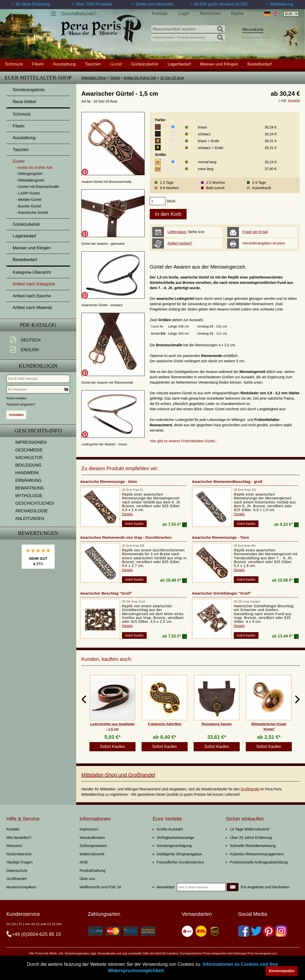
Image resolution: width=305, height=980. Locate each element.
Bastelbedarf (259, 64)
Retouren (14, 846)
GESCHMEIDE (29, 450)
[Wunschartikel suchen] (188, 29)
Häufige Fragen (19, 862)
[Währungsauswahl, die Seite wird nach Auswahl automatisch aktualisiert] (291, 14)
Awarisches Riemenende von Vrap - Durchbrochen (126, 537)
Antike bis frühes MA (140, 78)
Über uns (87, 879)
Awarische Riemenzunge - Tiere (220, 537)
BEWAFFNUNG (30, 488)
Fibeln (38, 64)
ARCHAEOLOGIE (32, 511)
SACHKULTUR (29, 458)
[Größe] (173, 162)
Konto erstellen (17, 398)
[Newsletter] (233, 887)
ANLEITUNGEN (30, 519)
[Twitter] (256, 931)
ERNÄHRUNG (28, 480)
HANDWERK (27, 473)
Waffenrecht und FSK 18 (100, 887)
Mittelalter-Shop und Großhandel (118, 775)
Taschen (93, 64)
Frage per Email (255, 232)
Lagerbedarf (179, 64)
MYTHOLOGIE (29, 496)
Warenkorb (253, 30)
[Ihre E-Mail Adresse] (38, 379)
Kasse (237, 13)
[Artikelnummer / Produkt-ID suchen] (188, 37)
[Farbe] (173, 127)
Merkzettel (210, 13)
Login (184, 13)
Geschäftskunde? (79, 14)
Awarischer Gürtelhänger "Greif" (221, 593)
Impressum (89, 829)
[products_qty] (158, 201)
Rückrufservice (19, 854)
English (30, 350)
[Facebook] (244, 931)
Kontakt (160, 13)
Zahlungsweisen (93, 846)
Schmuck (14, 64)
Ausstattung (64, 64)
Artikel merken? (180, 243)
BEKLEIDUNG (28, 465)
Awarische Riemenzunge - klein (109, 481)
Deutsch (31, 340)
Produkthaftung (93, 870)
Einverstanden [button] (282, 971)
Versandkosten (92, 837)
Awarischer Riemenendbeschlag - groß (227, 481)
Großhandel (250, 789)
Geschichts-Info (38, 431)
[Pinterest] (269, 931)
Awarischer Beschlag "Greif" (106, 593)
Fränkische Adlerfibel (165, 724)
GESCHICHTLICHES (35, 503)
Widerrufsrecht (92, 854)
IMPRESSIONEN (31, 442)
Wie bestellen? (19, 837)
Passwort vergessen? (21, 404)
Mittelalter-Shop (94, 78)
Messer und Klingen (219, 64)
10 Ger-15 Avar (172, 78)
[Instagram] (281, 931)
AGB (84, 862)
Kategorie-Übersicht (32, 272)
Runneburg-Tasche (217, 724)
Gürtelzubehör (145, 64)
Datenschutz (17, 870)
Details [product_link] (127, 514)
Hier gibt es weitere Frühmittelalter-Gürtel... (184, 441)
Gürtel (115, 78)
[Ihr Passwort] (38, 389)
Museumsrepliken (21, 887)
